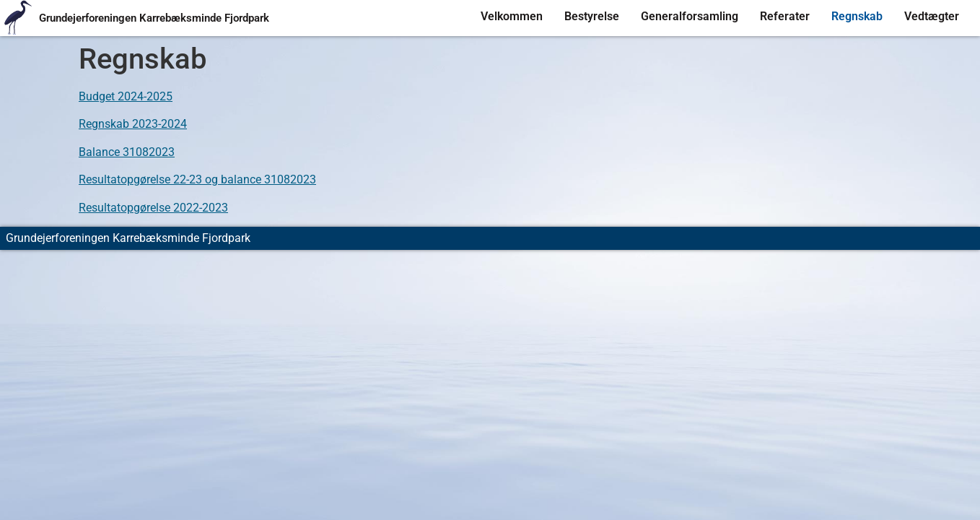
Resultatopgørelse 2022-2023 (153, 208)
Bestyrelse (592, 16)
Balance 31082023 (127, 152)
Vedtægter (932, 16)
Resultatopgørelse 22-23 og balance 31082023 (197, 179)
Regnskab (857, 16)
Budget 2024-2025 (126, 96)
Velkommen (512, 16)
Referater (785, 16)
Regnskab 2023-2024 (133, 124)
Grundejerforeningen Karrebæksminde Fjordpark (154, 18)
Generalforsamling (690, 16)
